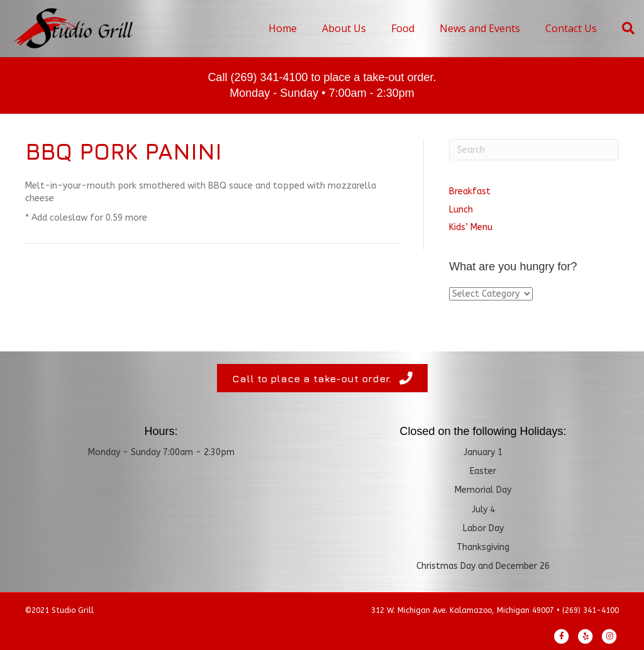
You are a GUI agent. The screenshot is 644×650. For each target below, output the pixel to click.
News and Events (480, 28)
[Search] (622, 28)
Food (403, 28)
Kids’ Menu (471, 227)
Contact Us (571, 28)
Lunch (461, 210)
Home (283, 28)
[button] (322, 378)
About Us (344, 28)
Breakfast (470, 191)
